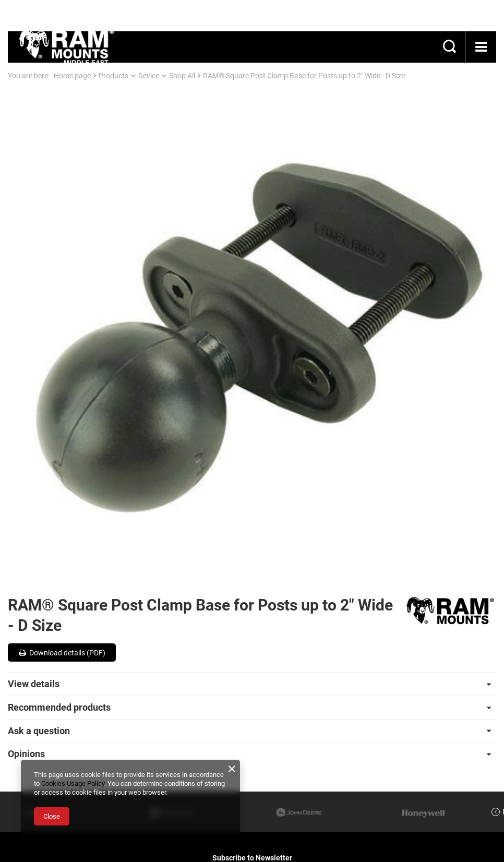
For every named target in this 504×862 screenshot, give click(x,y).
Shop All (182, 76)
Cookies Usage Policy (73, 783)
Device (149, 76)
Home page (72, 76)
